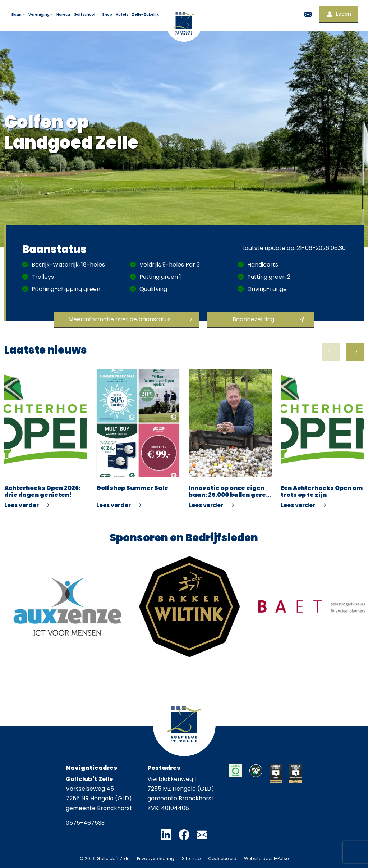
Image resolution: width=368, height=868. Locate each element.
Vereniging (41, 15)
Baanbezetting (253, 319)
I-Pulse (281, 858)
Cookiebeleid (222, 859)
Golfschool (87, 15)
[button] (355, 352)
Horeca (63, 15)
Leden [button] (339, 14)
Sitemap (191, 859)
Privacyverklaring (156, 859)
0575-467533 (85, 823)
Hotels (122, 15)
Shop (107, 15)
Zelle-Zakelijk (145, 15)
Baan (19, 15)
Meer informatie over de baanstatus (119, 319)
